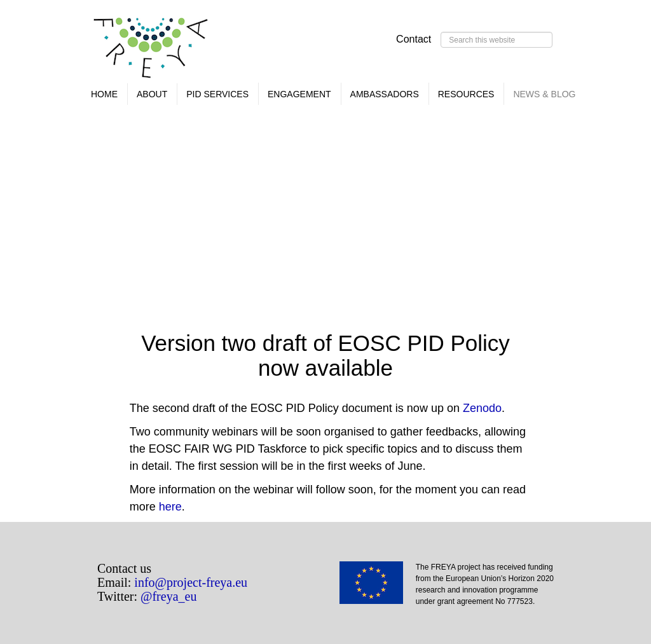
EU (378, 587)
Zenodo (482, 408)
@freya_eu (168, 596)
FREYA (151, 51)
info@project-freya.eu (191, 582)
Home (104, 94)
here (170, 507)
